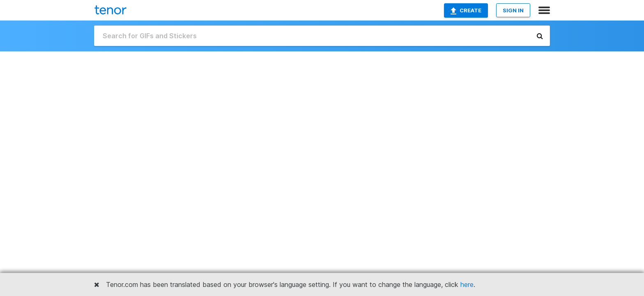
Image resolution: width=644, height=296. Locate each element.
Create (466, 11)
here (467, 284)
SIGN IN (513, 10)
